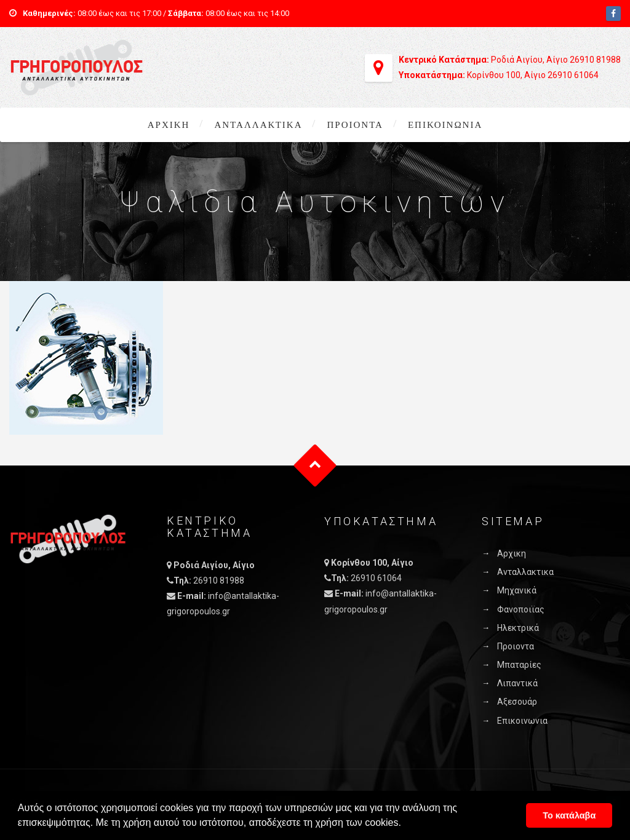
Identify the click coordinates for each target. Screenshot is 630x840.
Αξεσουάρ (517, 702)
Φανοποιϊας (521, 609)
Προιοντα (355, 125)
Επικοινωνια (445, 125)
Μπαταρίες (519, 665)
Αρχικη (169, 125)
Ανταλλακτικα (258, 125)
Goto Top (315, 466)
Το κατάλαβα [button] (569, 815)
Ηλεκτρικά (518, 628)
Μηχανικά (517, 590)
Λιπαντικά (517, 683)
